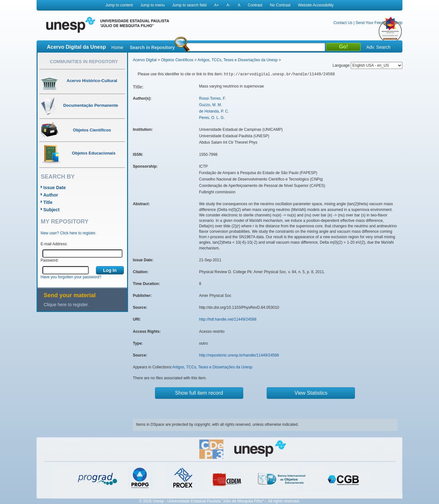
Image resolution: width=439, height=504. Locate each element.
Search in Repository (152, 47)
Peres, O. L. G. (212, 118)
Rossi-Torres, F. (212, 98)
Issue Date (55, 188)
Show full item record (199, 393)
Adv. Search (378, 47)
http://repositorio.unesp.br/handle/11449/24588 (239, 355)
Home (117, 47)
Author (51, 195)
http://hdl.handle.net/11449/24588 (228, 319)
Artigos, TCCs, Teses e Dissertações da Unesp (237, 60)
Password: (50, 260)
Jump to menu (152, 5)
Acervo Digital (145, 60)
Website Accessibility (316, 5)
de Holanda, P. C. (214, 111)
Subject (52, 210)
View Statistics (311, 393)
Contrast (255, 5)
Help (398, 23)
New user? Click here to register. (69, 233)
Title (48, 202)
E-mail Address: (54, 244)
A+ (216, 5)
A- (228, 5)
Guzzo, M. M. (210, 105)
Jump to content (119, 5)
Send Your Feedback (373, 23)
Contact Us (343, 23)
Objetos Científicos (177, 60)
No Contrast (280, 5)
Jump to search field (189, 5)
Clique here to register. (66, 305)
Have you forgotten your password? (71, 277)
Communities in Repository (84, 62)
